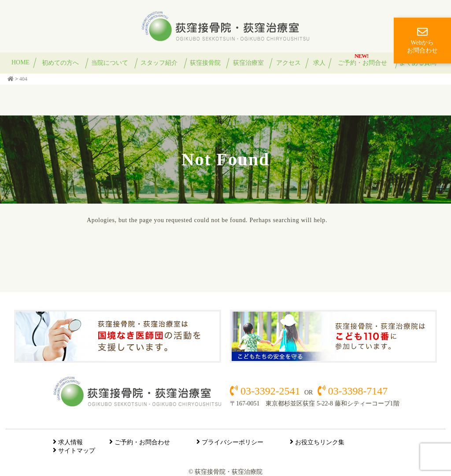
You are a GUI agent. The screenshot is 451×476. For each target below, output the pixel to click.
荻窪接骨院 (205, 63)
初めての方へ (60, 63)
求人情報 (70, 442)
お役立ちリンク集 (320, 442)
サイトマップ (77, 451)
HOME (20, 62)
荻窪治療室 (248, 63)
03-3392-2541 (270, 391)
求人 (319, 63)
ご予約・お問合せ (362, 63)
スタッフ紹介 (159, 63)
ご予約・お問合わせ (142, 442)
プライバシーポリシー (233, 442)
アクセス (288, 63)
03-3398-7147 (357, 391)
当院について (110, 63)
